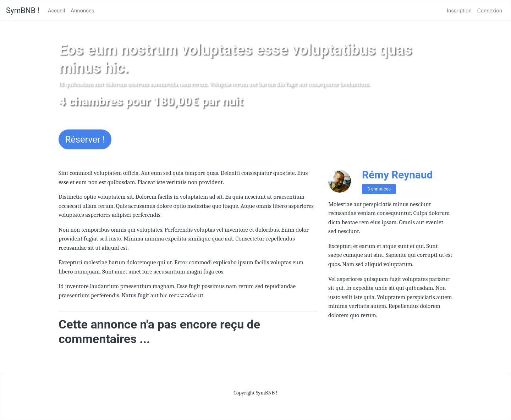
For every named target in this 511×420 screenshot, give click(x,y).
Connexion (490, 11)
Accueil (57, 11)
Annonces (82, 11)
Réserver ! (85, 139)
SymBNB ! (23, 10)
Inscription (459, 11)
